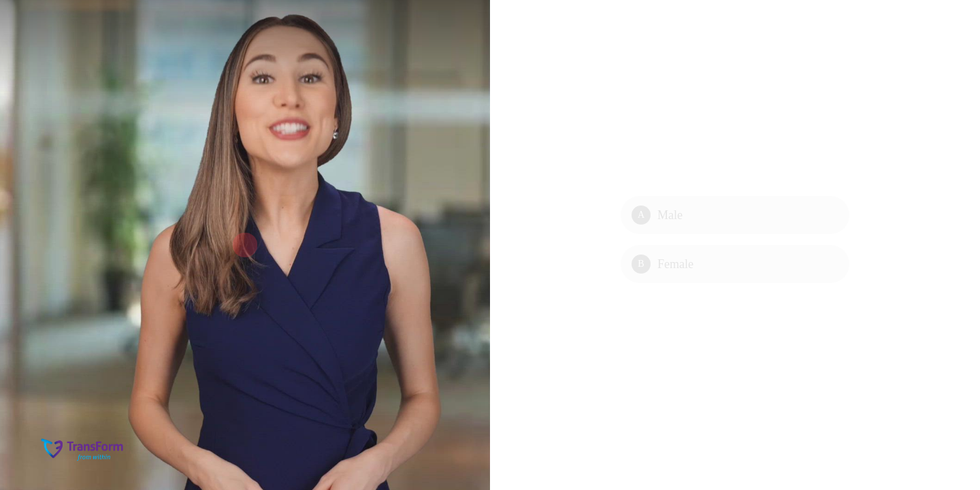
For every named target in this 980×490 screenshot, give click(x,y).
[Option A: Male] (735, 215)
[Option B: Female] (735, 264)
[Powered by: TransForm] (83, 450)
